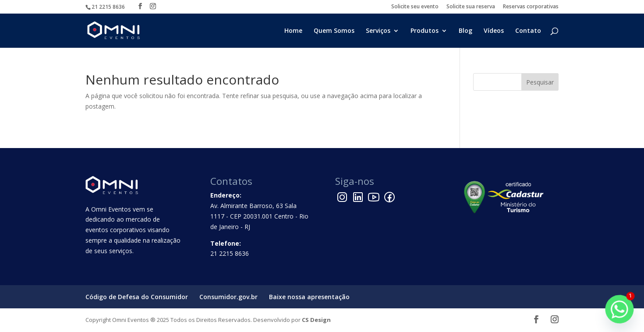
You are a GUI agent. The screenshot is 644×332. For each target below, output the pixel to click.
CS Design (316, 320)
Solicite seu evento (415, 7)
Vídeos (494, 31)
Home (293, 31)
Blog (465, 31)
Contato (528, 31)
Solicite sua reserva (471, 7)
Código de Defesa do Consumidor (137, 297)
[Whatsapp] (619, 309)
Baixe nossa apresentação (309, 297)
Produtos (425, 31)
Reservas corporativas (531, 7)
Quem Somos (334, 31)
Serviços (378, 31)
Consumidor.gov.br (228, 297)
